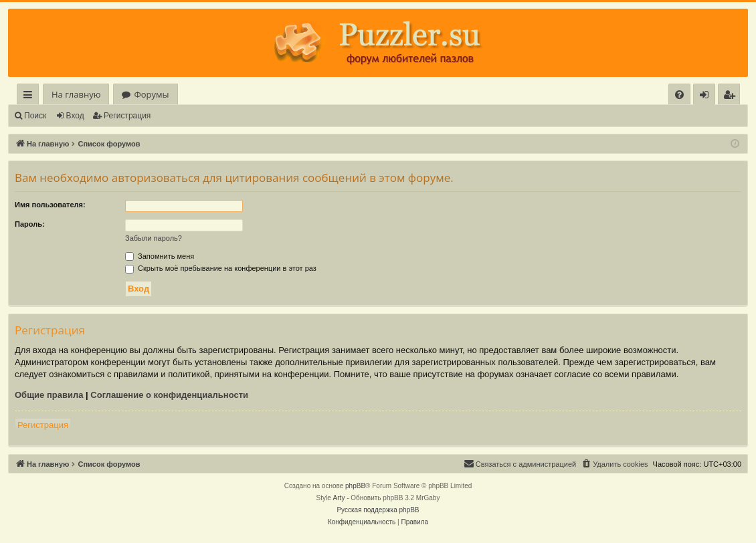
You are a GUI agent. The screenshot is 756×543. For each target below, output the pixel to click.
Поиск (35, 116)
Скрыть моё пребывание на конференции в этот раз (221, 268)
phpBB (355, 486)
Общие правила (49, 395)
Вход (75, 116)
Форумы (151, 94)
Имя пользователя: (50, 205)
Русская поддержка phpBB (378, 510)
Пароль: (30, 224)
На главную (76, 94)
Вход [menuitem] (707, 97)
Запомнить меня (160, 256)
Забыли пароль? (154, 238)
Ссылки (30, 97)
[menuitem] (679, 95)
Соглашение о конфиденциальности (169, 395)
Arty (339, 498)
